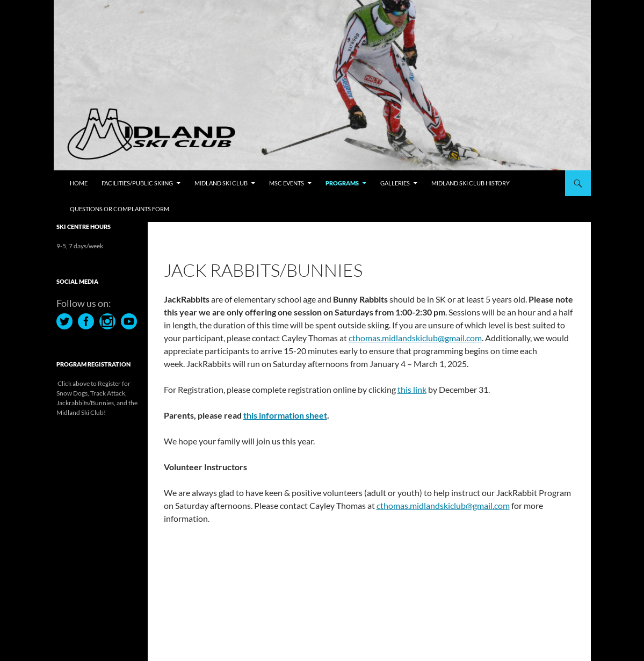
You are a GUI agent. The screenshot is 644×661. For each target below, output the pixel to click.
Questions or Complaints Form (120, 209)
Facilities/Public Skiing (137, 183)
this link (412, 389)
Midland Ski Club (221, 183)
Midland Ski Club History (471, 183)
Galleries (395, 183)
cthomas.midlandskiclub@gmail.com (415, 338)
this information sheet (285, 415)
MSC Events (287, 183)
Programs (342, 183)
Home (79, 183)
